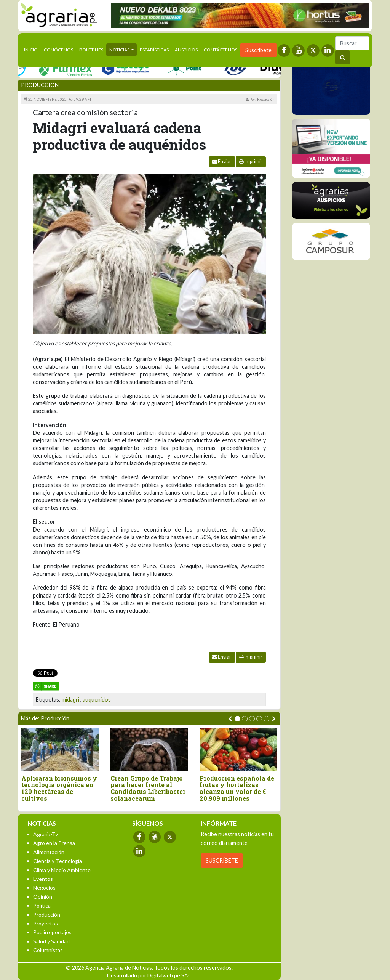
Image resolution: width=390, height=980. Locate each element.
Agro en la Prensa (54, 843)
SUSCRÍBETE (222, 860)
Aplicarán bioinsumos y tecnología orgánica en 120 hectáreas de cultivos (59, 788)
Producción (40, 85)
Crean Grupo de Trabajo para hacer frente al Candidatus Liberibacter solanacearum (148, 788)
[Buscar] (352, 43)
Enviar (222, 161)
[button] (237, 719)
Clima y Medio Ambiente (62, 870)
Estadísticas (154, 50)
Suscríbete (258, 50)
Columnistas (48, 950)
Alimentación (49, 852)
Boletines (91, 50)
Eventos (43, 879)
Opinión (43, 897)
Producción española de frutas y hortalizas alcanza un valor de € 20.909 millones (237, 788)
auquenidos (97, 700)
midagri (70, 700)
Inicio (32, 49)
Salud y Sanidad (51, 941)
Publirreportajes (52, 932)
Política (42, 905)
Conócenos (58, 50)
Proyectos (46, 923)
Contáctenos (221, 50)
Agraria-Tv (46, 834)
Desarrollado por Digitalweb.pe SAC (149, 975)
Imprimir (251, 161)
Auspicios (186, 50)
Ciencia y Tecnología (58, 861)
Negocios (44, 888)
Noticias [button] (120, 50)
